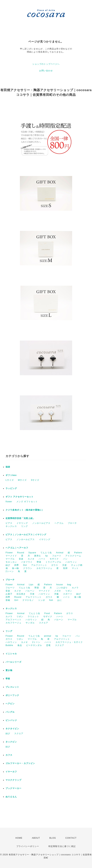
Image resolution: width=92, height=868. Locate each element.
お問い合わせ (46, 71)
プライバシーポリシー (28, 846)
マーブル (10, 559)
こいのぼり (62, 588)
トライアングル (53, 562)
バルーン (30, 591)
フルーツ (57, 556)
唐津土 (38, 556)
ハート (42, 559)
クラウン (28, 568)
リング (24, 526)
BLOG (53, 838)
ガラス (55, 565)
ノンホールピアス (41, 523)
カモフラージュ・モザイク (69, 642)
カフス (9, 755)
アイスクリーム (73, 556)
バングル (10, 712)
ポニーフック (12, 695)
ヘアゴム (59, 523)
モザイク (54, 559)
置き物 (9, 670)
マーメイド (11, 556)
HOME (19, 838)
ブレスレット (12, 687)
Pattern (78, 553)
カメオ (31, 559)
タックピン (11, 742)
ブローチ (72, 523)
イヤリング (22, 523)
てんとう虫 (46, 553)
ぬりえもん (11, 797)
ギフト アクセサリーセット (20, 497)
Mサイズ (22, 480)
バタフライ (27, 562)
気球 (65, 568)
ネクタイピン (12, 729)
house (60, 585)
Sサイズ (35, 480)
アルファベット (39, 565)
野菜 (39, 562)
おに (60, 600)
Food (47, 613)
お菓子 (9, 594)
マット (75, 568)
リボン (69, 591)
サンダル (30, 623)
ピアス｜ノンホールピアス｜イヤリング (26, 535)
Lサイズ (10, 480)
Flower (9, 553)
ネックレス (11, 526)
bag (69, 585)
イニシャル (11, 654)
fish (51, 600)
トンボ (42, 600)
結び (8, 565)
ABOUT (36, 838)
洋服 (56, 594)
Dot (25, 565)
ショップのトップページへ (46, 64)
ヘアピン (10, 704)
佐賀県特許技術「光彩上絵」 (20, 518)
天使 (64, 565)
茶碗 (8, 600)
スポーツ (68, 594)
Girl (16, 600)
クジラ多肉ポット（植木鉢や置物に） (25, 510)
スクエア (44, 623)
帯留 (8, 679)
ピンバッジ (11, 720)
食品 (20, 645)
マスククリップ (14, 780)
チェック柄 (77, 565)
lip (46, 556)
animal (47, 636)
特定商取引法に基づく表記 (62, 846)
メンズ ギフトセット (27, 502)
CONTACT (71, 838)
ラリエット (33, 617)
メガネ (58, 591)
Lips (31, 585)
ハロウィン (71, 562)
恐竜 (48, 645)
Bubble (9, 645)
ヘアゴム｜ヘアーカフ (17, 548)
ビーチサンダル (34, 645)
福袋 (8, 467)
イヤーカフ (11, 772)
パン (65, 559)
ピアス (9, 523)
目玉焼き (21, 594)
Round (21, 553)
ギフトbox (11, 475)
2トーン (10, 571)
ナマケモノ (28, 600)
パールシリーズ (14, 662)
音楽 (21, 559)
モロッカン (11, 562)
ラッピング (11, 488)
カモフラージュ (44, 568)
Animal (60, 553)
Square (32, 553)
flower (9, 502)
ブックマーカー (14, 788)
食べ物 (15, 568)
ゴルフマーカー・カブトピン (20, 763)
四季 (17, 565)
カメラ (75, 588)
